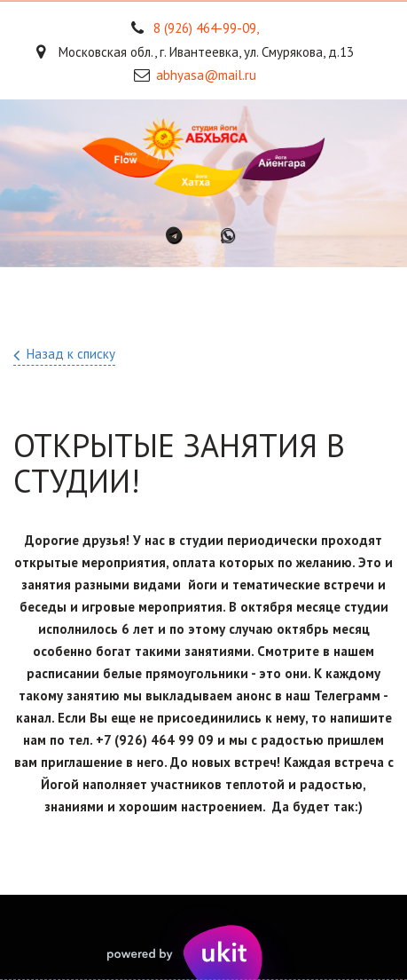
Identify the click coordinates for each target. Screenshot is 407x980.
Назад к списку (71, 354)
